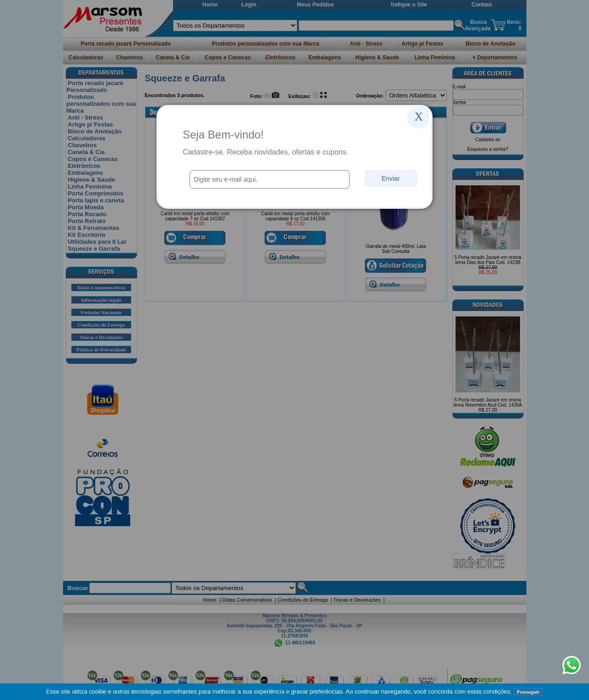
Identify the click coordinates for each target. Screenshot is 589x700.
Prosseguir (528, 692)
